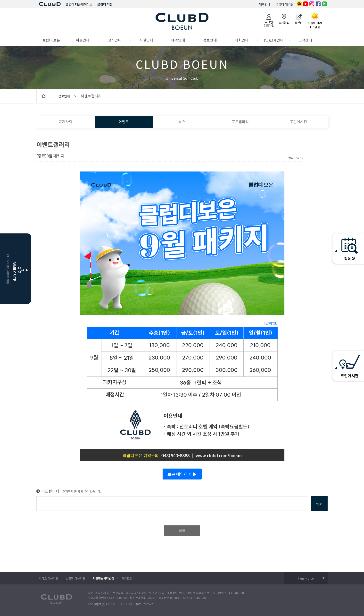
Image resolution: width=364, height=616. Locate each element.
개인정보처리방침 (103, 578)
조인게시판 (298, 122)
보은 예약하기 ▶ (182, 474)
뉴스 (182, 122)
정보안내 (210, 40)
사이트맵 (127, 578)
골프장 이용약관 (75, 578)
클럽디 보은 (51, 40)
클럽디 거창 (105, 4)
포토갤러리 (240, 122)
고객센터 (305, 40)
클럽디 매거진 (285, 4)
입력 (319, 504)
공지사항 (66, 122)
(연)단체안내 (274, 40)
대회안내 (265, 4)
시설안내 (146, 40)
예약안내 (178, 40)
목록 (182, 530)
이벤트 (124, 122)
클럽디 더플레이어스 (79, 4)
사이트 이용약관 (49, 578)
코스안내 (115, 40)
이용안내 (83, 40)
